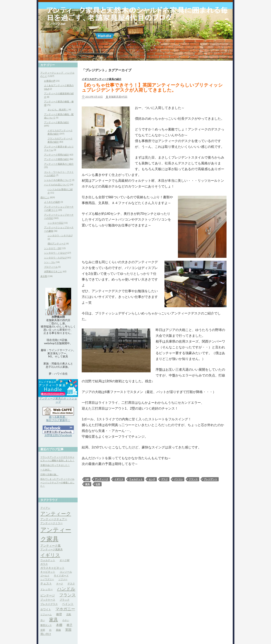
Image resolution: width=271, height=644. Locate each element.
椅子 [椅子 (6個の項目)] (70, 625)
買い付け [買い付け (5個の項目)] (46, 634)
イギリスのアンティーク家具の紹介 (102, 79)
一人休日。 (46, 470)
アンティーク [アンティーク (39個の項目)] (56, 513)
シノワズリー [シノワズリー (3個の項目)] (47, 579)
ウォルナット (136, 479)
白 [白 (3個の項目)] (50, 630)
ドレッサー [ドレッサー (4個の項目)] (47, 589)
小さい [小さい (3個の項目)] (66, 620)
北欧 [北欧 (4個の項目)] (69, 614)
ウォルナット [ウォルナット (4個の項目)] (48, 560)
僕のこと (45, 197)
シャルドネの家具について (58, 180)
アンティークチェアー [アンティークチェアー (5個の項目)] (54, 519)
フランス (193, 479)
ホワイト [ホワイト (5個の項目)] (46, 609)
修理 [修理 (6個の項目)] (59, 614)
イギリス (119, 479)
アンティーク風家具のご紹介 (59, 164)
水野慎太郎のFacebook (58, 435)
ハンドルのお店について (57, 185)
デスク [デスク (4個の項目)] (71, 584)
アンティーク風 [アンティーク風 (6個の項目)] (50, 545)
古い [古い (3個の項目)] (43, 620)
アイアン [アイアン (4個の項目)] (45, 508)
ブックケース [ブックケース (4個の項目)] (48, 600)
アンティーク (102, 479)
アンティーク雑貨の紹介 (57, 159)
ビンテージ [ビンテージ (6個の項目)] (48, 595)
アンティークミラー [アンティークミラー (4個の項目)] (52, 523)
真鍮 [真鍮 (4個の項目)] (58, 630)
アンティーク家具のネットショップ (58, 400)
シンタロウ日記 (56, 223)
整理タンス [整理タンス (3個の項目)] (46, 625)
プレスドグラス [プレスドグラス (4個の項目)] (49, 604)
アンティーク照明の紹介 (57, 155)
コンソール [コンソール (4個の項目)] (66, 572)
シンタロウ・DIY (53, 248)
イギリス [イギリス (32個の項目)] (50, 555)
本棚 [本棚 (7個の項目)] (59, 625)
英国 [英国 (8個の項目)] (68, 630)
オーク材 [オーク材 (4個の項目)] (65, 560)
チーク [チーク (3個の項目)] (60, 584)
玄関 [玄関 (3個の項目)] (43, 630)
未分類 (44, 276)
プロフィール (51, 267)
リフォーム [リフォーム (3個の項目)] (46, 614)
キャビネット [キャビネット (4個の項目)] (48, 572)
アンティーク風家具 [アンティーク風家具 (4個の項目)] (52, 549)
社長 (98, 484)
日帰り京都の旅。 (49, 474)
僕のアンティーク (57, 243)
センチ (152, 479)
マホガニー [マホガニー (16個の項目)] (65, 609)
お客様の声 (50, 81)
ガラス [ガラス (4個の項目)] (44, 564)
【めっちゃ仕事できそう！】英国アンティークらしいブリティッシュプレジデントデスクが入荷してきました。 (152, 87)
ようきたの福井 (52, 202)
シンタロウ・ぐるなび (55, 253)
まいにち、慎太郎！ (58, 109)
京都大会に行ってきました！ (55, 465)
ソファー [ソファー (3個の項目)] (63, 579)
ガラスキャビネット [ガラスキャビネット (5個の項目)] (52, 568)
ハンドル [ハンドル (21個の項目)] (66, 589)
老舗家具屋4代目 (118, 97)
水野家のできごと (53, 271)
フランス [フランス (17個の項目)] (67, 595)
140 (87, 479)
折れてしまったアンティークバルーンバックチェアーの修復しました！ (57, 482)
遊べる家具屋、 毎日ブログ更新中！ (58, 418)
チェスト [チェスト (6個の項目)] (46, 583)
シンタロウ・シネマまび (60, 235)
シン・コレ (50, 262)
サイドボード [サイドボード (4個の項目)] (61, 575)
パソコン (178, 479)
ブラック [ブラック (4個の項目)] (65, 600)
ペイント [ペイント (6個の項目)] (68, 604)
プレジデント (210, 479)
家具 (88, 484)
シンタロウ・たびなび (55, 257)
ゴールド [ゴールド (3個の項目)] (45, 575)
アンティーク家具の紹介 (57, 122)
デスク (165, 479)
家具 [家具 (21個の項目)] (54, 619)
